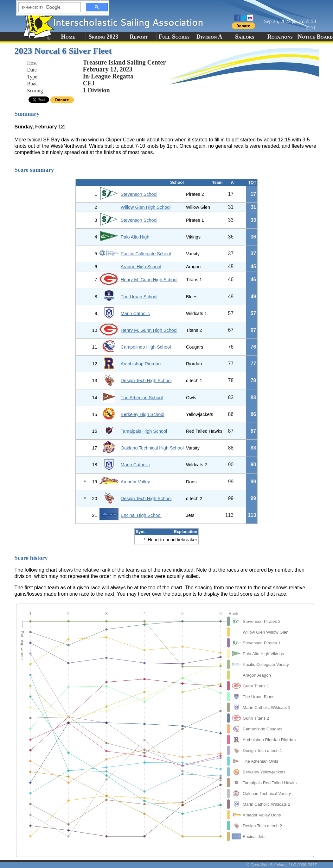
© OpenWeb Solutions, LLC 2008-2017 (281, 865)
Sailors (245, 37)
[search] (48, 7)
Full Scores (174, 37)
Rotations (280, 37)
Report (139, 37)
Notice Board (315, 37)
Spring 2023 (104, 37)
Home (68, 37)
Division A (209, 37)
